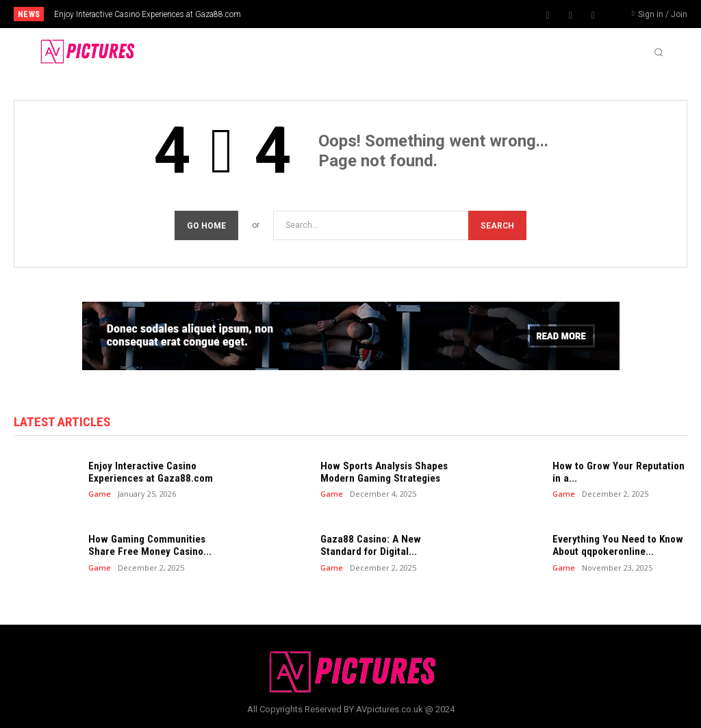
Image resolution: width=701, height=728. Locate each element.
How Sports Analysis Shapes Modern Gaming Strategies (382, 472)
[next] (386, 14)
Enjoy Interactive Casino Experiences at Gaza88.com (148, 14)
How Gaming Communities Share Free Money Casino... (148, 545)
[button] (659, 52)
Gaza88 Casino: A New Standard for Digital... (368, 545)
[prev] (365, 14)
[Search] (497, 225)
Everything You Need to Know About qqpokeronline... (616, 545)
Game (100, 494)
